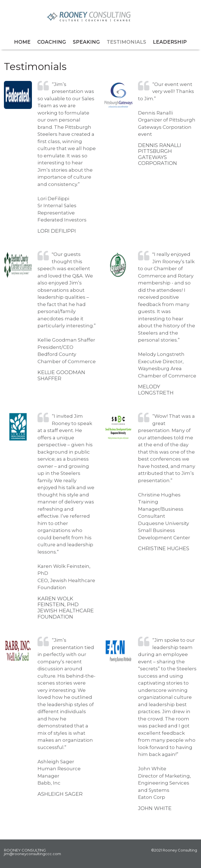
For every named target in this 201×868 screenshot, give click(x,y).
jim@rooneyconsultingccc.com (32, 854)
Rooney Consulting (100, 17)
